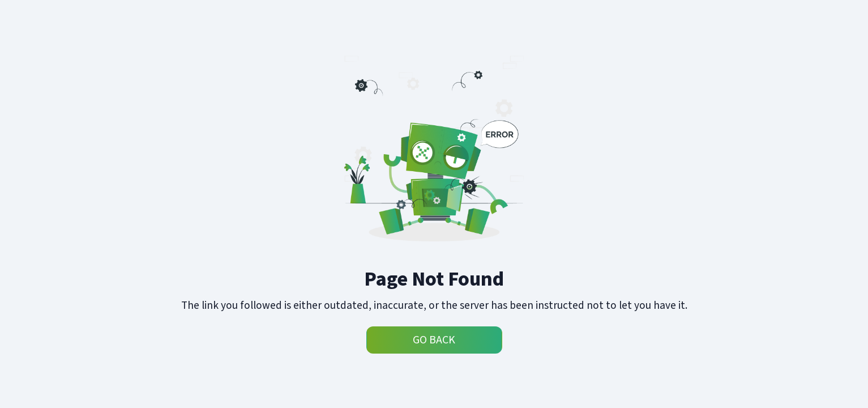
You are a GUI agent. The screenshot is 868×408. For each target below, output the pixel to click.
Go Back (434, 340)
